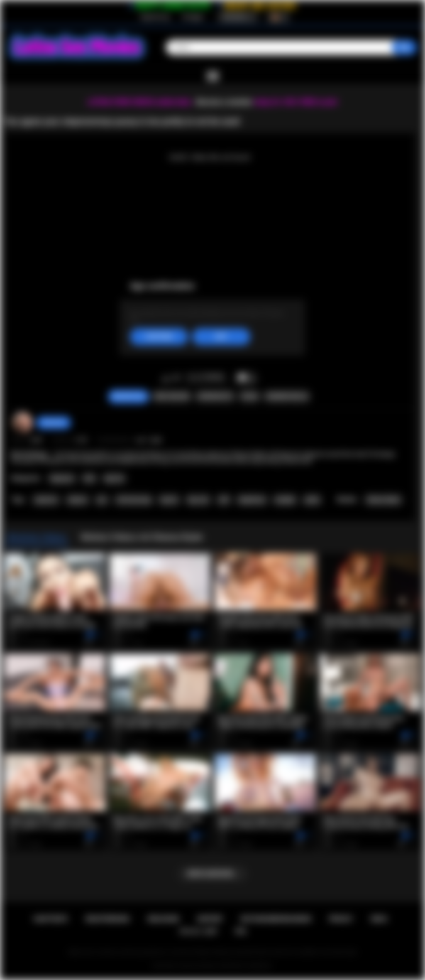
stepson (77, 500)
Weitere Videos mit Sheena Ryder (142, 537)
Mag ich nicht (177, 378)
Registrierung (155, 17)
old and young (133, 500)
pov (102, 500)
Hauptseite (51, 919)
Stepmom (62, 479)
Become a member (224, 102)
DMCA (379, 919)
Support (210, 919)
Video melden (171, 396)
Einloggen (193, 17)
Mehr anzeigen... (213, 874)
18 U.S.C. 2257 (198, 931)
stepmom (46, 500)
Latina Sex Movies (198, 966)
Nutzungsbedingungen (276, 919)
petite (312, 500)
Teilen (249, 396)
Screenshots (215, 396)
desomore (54, 422)
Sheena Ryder (383, 500)
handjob (285, 500)
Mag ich (166, 378)
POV (89, 479)
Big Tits (114, 479)
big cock (198, 500)
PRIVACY (341, 919)
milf (224, 500)
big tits (169, 500)
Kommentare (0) (287, 396)
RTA (241, 931)
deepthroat (252, 500)
